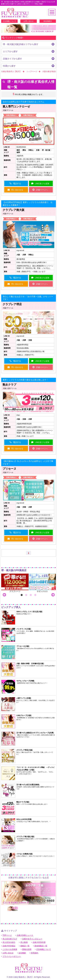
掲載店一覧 (25, 946)
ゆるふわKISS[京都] (24, 819)
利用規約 (35, 953)
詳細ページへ (42, 190)
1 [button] (22, 595)
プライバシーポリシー (12, 956)
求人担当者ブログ (10, 939)
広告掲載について (9, 21)
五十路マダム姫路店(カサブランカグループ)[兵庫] (35, 733)
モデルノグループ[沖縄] (25, 681)
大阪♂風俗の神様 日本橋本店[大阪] (30, 663)
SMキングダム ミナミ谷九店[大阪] (29, 612)
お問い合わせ (29, 21)
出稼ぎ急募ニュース (25, 935)
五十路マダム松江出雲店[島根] (28, 785)
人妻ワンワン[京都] (24, 698)
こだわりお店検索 (10, 949)
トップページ (32, 72)
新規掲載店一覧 (41, 946)
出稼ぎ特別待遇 (39, 942)
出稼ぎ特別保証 (9, 946)
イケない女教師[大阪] (24, 854)
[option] (29, 28)
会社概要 (22, 953)
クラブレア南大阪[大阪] (25, 837)
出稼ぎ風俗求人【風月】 (11, 72)
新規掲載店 (48, 21)
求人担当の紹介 (9, 942)
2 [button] (26, 595)
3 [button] (31, 595)
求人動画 (24, 942)
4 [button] (35, 595)
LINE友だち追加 (42, 184)
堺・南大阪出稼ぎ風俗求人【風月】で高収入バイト (15, 13)
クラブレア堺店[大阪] (24, 750)
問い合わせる (17, 190)
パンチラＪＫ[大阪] (24, 629)
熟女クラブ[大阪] (23, 802)
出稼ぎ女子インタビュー (32, 939)
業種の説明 (27, 949)
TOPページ (7, 935)
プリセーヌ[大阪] (23, 646)
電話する (17, 184)
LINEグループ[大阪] (24, 715)
